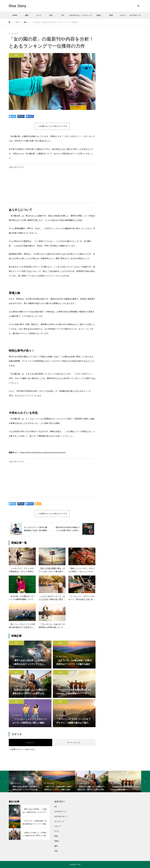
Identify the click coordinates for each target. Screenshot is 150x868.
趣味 (27, 15)
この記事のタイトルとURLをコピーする (52, 126)
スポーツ (123, 15)
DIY (63, 15)
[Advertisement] (52, 185)
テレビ (39, 15)
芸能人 (99, 15)
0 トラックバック (74, 743)
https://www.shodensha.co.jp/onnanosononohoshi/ (43, 453)
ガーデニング (87, 15)
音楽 (51, 15)
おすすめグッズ (135, 15)
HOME (15, 15)
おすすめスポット (75, 17)
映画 (111, 15)
